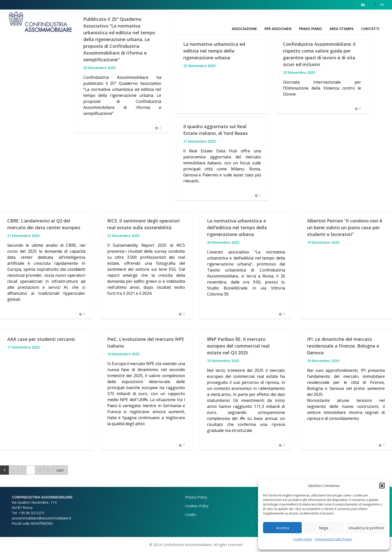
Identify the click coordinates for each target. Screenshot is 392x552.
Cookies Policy (197, 506)
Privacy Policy (196, 497)
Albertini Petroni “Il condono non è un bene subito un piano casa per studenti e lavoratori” (345, 227)
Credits (191, 515)
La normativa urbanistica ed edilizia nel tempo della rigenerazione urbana (214, 51)
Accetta (282, 528)
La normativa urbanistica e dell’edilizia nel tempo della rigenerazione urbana (237, 227)
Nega (324, 528)
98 (39, 470)
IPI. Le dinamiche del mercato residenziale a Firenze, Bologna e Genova (343, 346)
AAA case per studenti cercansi (41, 339)
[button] (382, 485)
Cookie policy (303, 539)
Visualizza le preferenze (366, 528)
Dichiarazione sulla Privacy (333, 539)
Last (60, 470)
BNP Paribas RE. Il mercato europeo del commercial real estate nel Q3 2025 (238, 346)
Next (48, 470)
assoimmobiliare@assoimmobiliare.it (41, 518)
